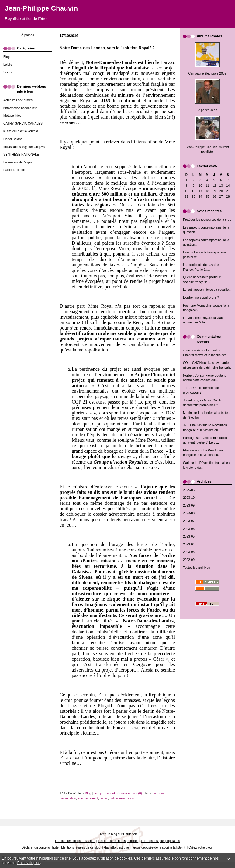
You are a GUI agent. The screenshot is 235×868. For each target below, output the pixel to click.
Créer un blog (107, 834)
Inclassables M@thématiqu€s (24, 147)
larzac (104, 798)
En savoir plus (29, 863)
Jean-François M (195, 400)
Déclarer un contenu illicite (40, 848)
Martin (187, 413)
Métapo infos (12, 116)
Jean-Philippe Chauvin (41, 8)
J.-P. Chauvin (192, 425)
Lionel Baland (13, 139)
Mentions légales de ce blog (81, 848)
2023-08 (189, 513)
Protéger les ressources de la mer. (207, 220)
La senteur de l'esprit (18, 162)
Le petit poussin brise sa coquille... (207, 290)
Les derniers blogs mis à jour (75, 841)
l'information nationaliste (20, 108)
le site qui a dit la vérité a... (22, 131)
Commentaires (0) (130, 793)
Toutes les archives (196, 568)
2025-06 (189, 490)
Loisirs (8, 65)
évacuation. (127, 798)
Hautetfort (130, 834)
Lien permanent (104, 793)
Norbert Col (191, 375)
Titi (185, 388)
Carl (186, 463)
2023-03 (189, 552)
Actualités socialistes (18, 100)
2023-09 (189, 506)
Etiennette (190, 450)
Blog (7, 57)
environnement (88, 798)
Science (9, 72)
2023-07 (189, 521)
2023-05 (189, 536)
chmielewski (192, 350)
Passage (189, 438)
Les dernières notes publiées (118, 841)
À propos (28, 35)
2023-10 (189, 498)
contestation (68, 798)
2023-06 (189, 529)
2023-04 (189, 544)
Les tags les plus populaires (161, 841)
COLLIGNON (192, 363)
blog (209, 848)
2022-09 (189, 560)
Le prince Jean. (207, 110)
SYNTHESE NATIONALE (21, 154)
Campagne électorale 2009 (207, 74)
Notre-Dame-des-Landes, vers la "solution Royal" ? (107, 48)
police (114, 798)
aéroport (159, 793)
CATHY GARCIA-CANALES (23, 124)
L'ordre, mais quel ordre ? (201, 298)
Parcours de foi (14, 170)
